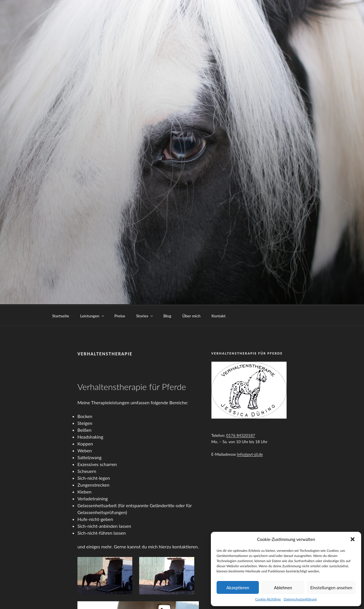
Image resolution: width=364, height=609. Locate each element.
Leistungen (92, 315)
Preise (120, 315)
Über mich (191, 315)
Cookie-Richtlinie (268, 599)
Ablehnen (283, 588)
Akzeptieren (238, 588)
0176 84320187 (241, 434)
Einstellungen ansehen (331, 588)
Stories (145, 315)
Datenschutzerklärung (300, 599)
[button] (353, 539)
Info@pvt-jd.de (250, 453)
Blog (167, 315)
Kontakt (218, 315)
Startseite (61, 315)
